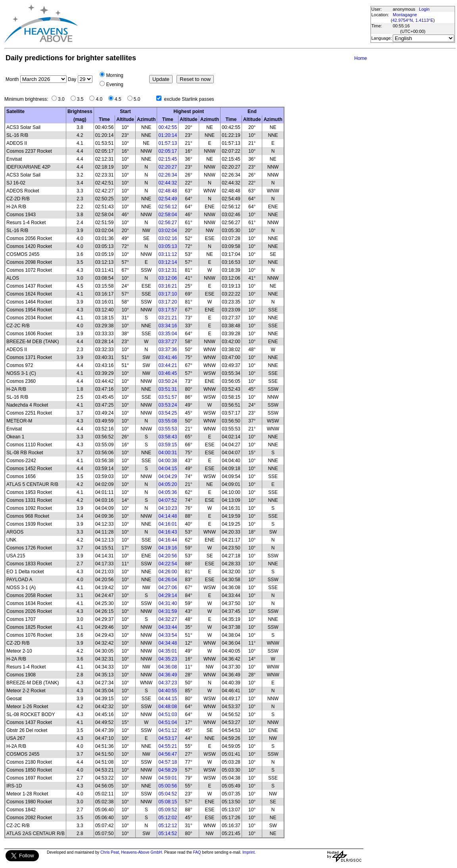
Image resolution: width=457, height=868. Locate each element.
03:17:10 (168, 294)
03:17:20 (168, 302)
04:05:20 (168, 484)
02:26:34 (168, 175)
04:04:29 (168, 476)
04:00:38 (168, 461)
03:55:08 (168, 421)
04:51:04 (168, 722)
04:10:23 (168, 508)
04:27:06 (168, 588)
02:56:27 (168, 223)
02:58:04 (168, 215)
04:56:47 (168, 754)
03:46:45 (168, 373)
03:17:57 (168, 310)
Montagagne (405, 15)
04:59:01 (168, 778)
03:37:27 (168, 342)
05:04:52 (168, 794)
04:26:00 (168, 572)
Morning (114, 75)
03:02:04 (168, 230)
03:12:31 (168, 270)
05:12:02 (168, 818)
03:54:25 (168, 413)
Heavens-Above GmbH (141, 852)
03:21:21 (168, 318)
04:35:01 (168, 651)
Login (424, 9)
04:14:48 (168, 516)
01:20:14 (168, 135)
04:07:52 (168, 500)
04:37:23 (168, 683)
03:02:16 (168, 238)
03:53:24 (168, 405)
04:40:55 (168, 691)
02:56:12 (168, 207)
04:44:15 (168, 699)
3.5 (82, 99)
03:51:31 (168, 389)
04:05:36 (168, 492)
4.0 (101, 99)
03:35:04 (168, 334)
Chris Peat (110, 852)
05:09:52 (168, 810)
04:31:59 (168, 611)
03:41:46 (168, 357)
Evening (114, 84)
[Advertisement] (224, 24)
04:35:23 (168, 659)
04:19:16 (168, 548)
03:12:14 (168, 262)
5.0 (139, 99)
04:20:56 (168, 556)
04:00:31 (168, 453)
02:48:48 (168, 191)
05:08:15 (168, 802)
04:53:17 (168, 738)
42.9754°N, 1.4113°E (413, 20)
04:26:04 (168, 580)
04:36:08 (168, 667)
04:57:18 (168, 762)
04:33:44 (168, 627)
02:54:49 (168, 199)
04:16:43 (168, 532)
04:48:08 (168, 707)
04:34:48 (168, 643)
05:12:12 (168, 826)
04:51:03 (168, 714)
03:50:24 (168, 381)
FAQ (197, 852)
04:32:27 (168, 619)
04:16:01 (168, 524)
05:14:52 (168, 833)
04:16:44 (168, 540)
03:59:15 (168, 445)
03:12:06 (168, 278)
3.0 (63, 99)
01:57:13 (168, 143)
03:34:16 (168, 326)
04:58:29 (168, 770)
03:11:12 (168, 254)
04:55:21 (168, 746)
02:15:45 (168, 159)
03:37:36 (168, 350)
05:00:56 (168, 786)
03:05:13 (168, 246)
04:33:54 (168, 635)
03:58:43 (168, 437)
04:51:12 (168, 730)
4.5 (120, 99)
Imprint (249, 852)
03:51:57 (168, 397)
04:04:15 (168, 469)
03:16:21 (168, 286)
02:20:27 (168, 167)
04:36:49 (168, 675)
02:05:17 (168, 151)
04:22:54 (168, 564)
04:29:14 (168, 595)
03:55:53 (168, 429)
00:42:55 (168, 127)
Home (361, 58)
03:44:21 (168, 365)
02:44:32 (168, 183)
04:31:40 (168, 603)
